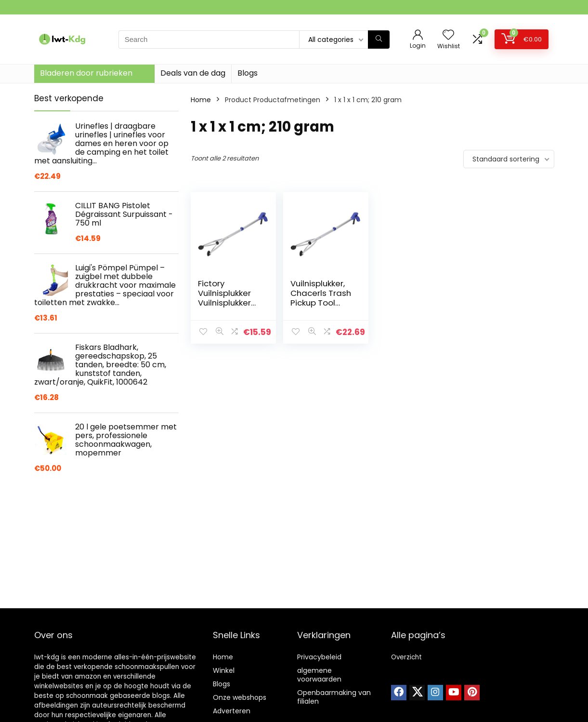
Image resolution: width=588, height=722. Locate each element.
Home (201, 100)
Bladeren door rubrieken (86, 73)
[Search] (379, 40)
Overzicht (406, 657)
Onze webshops (240, 697)
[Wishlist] (448, 35)
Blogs (248, 73)
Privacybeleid (319, 657)
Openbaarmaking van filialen (334, 697)
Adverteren (232, 711)
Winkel (224, 670)
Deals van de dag (193, 73)
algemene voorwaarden (319, 675)
